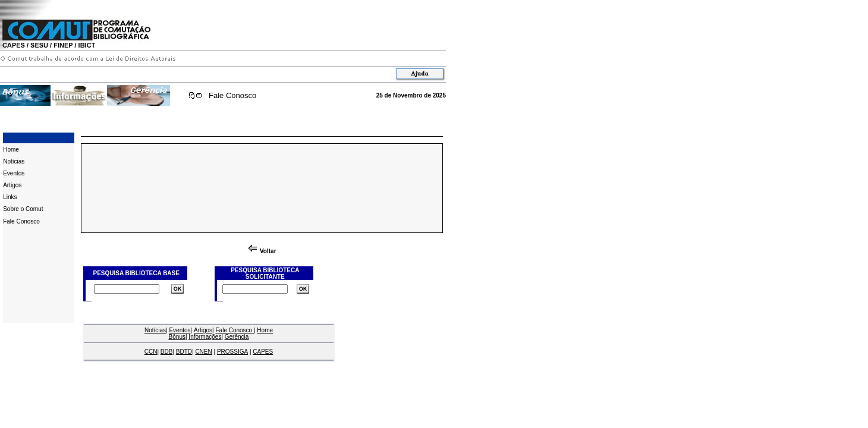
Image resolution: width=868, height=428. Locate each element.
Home (11, 150)
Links (10, 197)
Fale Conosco (232, 95)
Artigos (12, 185)
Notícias (14, 161)
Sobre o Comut (23, 209)
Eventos (14, 173)
